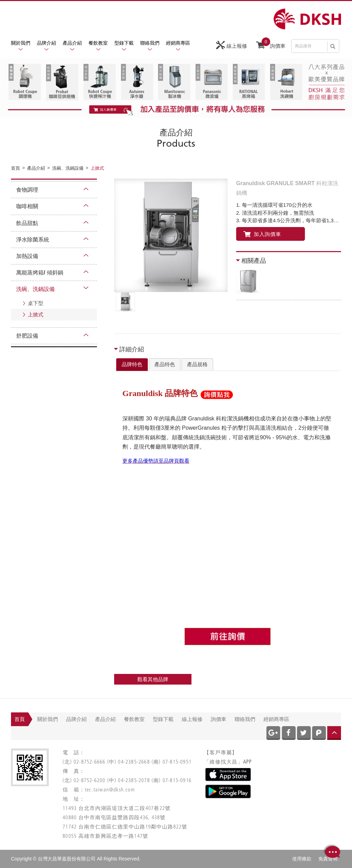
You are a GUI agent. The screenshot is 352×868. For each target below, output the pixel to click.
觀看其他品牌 (153, 679)
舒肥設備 (27, 336)
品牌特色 (132, 364)
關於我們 (21, 43)
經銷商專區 (178, 43)
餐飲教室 (98, 43)
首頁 (20, 719)
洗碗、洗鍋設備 (35, 289)
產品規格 (197, 364)
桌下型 (36, 303)
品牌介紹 (46, 43)
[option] (171, 235)
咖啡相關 (27, 206)
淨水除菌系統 (33, 240)
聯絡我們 (150, 43)
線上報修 (232, 45)
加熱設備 (27, 256)
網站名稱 (307, 19)
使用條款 (302, 859)
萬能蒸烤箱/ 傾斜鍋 (40, 273)
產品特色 (165, 364)
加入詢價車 (262, 234)
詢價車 (271, 44)
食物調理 (27, 190)
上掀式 (36, 314)
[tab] (132, 365)
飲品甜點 (27, 223)
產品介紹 (72, 43)
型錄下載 (124, 43)
